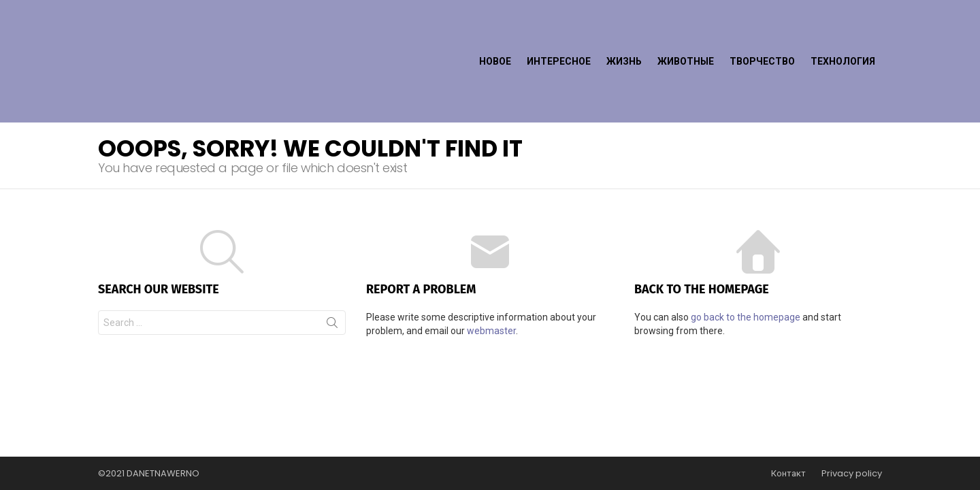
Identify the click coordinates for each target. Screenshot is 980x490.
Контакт (788, 474)
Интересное (559, 31)
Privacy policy (852, 474)
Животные (686, 31)
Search (332, 265)
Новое (495, 31)
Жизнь (624, 31)
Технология (843, 31)
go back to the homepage (746, 257)
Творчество (762, 31)
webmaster (491, 271)
